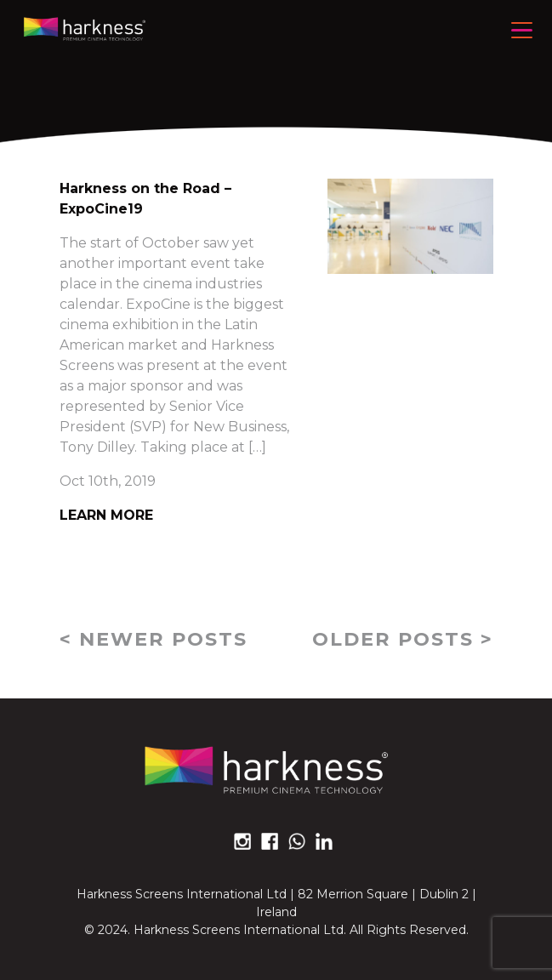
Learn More (106, 515)
